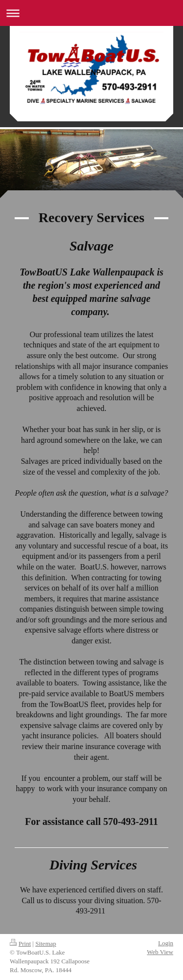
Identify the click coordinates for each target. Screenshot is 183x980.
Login (166, 943)
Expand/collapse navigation (91, 13)
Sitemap (46, 944)
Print (20, 944)
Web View (160, 952)
